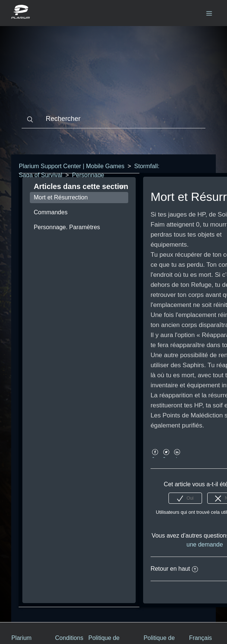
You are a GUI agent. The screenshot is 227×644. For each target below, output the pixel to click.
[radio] (185, 498)
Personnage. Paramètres (67, 227)
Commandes (51, 212)
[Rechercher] (113, 119)
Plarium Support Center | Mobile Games (71, 166)
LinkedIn (177, 457)
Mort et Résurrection (61, 197)
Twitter (166, 457)
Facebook (155, 457)
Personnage (88, 175)
